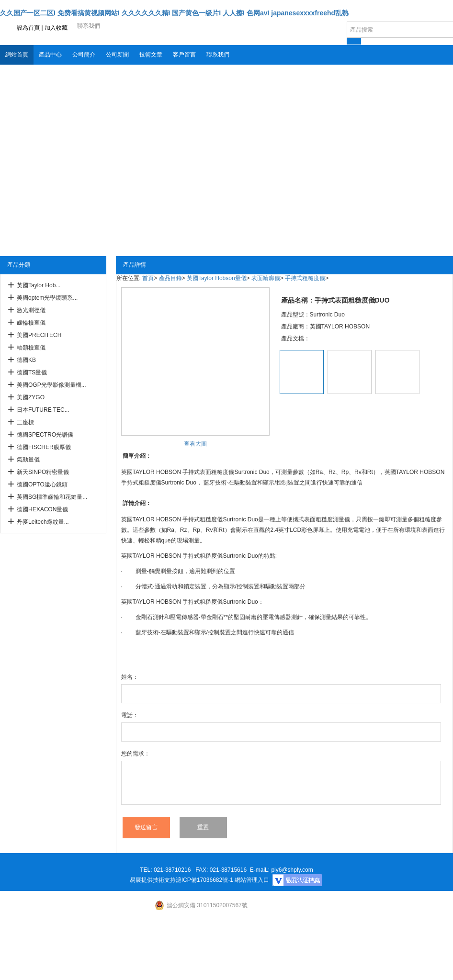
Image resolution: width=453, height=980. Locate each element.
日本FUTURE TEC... (43, 410)
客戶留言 (184, 55)
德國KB (26, 360)
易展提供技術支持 (153, 880)
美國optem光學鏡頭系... (47, 298)
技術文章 (151, 55)
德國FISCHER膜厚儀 (44, 447)
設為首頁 (28, 28)
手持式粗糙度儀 (305, 278)
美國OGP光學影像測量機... (51, 385)
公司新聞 (117, 55)
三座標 (25, 422)
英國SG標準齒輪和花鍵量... (52, 497)
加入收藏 (56, 28)
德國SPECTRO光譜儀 (45, 435)
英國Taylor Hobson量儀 (217, 278)
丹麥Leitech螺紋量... (43, 522)
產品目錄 (170, 278)
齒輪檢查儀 (31, 323)
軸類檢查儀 (31, 348)
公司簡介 (84, 55)
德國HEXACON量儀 (42, 509)
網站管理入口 (252, 880)
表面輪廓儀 (266, 278)
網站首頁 (17, 55)
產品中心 (50, 55)
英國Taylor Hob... (39, 285)
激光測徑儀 (31, 310)
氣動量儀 (28, 460)
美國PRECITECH (39, 335)
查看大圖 (195, 444)
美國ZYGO (31, 397)
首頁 (148, 278)
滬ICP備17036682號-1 (204, 880)
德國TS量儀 (32, 372)
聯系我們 (218, 55)
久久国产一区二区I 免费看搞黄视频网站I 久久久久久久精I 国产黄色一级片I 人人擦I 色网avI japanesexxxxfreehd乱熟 (174, 13)
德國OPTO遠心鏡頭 (42, 484)
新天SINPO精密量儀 (43, 472)
